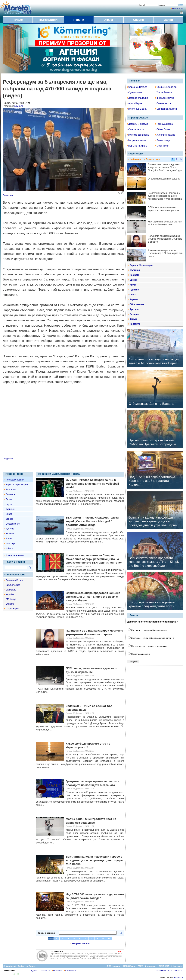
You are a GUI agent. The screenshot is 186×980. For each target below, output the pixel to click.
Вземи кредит (163, 140)
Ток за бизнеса (164, 92)
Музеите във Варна (138, 135)
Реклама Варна (164, 124)
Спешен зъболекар (166, 87)
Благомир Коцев (14, 580)
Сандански (70, 971)
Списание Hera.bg (137, 87)
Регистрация (178, 9)
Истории (10, 534)
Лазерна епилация (137, 98)
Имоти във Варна (137, 109)
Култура (10, 529)
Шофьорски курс (165, 98)
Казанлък (44, 971)
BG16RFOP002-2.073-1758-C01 (169, 970)
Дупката (10, 604)
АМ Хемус (11, 599)
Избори (9, 548)
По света (10, 494)
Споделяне (8, 195)
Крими (9, 539)
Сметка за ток (163, 103)
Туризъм (10, 509)
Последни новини (15, 480)
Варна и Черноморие (17, 485)
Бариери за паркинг (166, 109)
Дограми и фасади (138, 124)
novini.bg (19, 106)
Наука (9, 504)
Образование (13, 524)
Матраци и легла (137, 140)
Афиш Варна (135, 103)
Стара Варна (12, 609)
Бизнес (9, 499)
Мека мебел (162, 146)
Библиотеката (13, 585)
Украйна (10, 594)
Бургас (33, 971)
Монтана (57, 971)
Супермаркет (135, 92)
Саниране (11, 590)
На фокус (11, 543)
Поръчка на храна (137, 146)
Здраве (9, 519)
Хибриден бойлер (165, 135)
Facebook (179, 977)
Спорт (9, 514)
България (11, 490)
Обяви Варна (163, 129)
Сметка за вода (136, 129)
